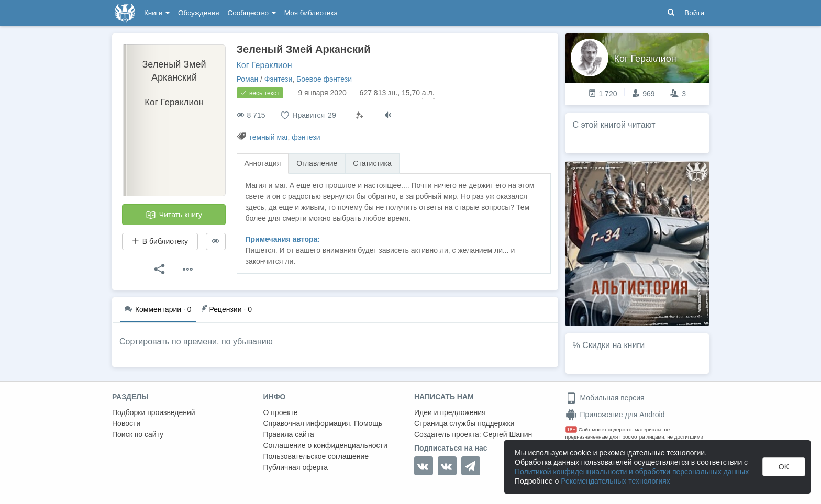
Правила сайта (289, 434)
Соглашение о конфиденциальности (325, 445)
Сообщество (252, 13)
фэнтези (306, 137)
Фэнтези (279, 79)
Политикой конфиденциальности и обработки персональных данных (632, 472)
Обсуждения (198, 13)
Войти (694, 13)
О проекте (281, 412)
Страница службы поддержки (464, 423)
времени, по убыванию (228, 341)
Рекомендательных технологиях (615, 481)
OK (784, 467)
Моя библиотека (311, 13)
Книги (157, 13)
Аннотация (263, 163)
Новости (126, 423)
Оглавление (317, 163)
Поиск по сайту (138, 434)
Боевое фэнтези (324, 79)
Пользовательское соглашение (316, 456)
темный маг (268, 137)
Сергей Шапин (507, 434)
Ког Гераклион (264, 65)
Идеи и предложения (450, 412)
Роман (248, 79)
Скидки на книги (613, 345)
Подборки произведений (154, 412)
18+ (572, 429)
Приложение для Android (615, 415)
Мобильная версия (605, 398)
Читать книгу (174, 215)
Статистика (372, 163)
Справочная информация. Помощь (323, 423)
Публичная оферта (296, 467)
